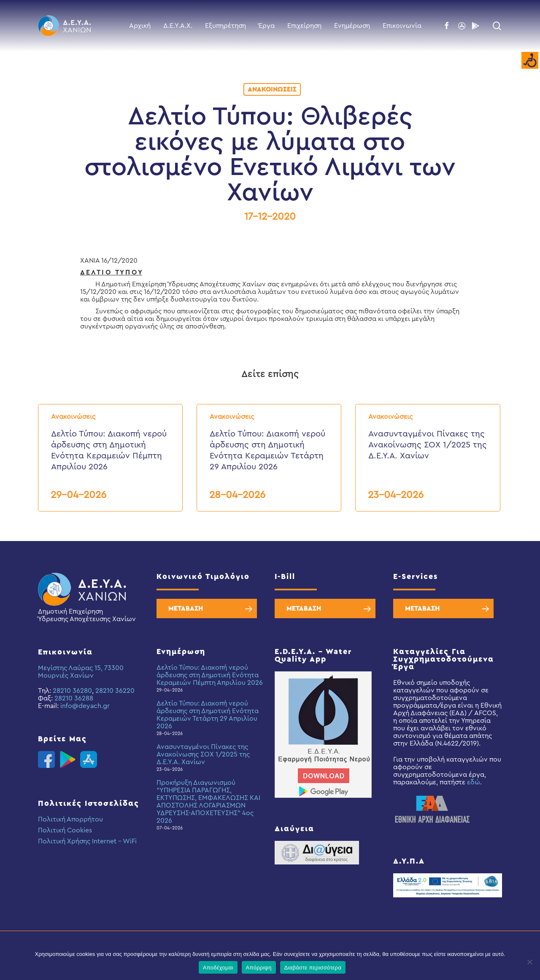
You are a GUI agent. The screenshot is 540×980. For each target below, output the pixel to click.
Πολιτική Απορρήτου (70, 819)
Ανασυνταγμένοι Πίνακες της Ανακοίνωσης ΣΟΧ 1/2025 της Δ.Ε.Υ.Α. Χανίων (203, 754)
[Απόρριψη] (529, 962)
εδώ (474, 782)
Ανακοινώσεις (272, 89)
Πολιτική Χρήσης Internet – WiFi (87, 841)
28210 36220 (115, 691)
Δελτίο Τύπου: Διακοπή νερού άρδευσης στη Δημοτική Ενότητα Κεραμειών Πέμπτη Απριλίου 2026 (210, 675)
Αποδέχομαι (218, 968)
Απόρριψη (259, 968)
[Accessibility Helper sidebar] (530, 61)
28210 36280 (72, 691)
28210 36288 (74, 698)
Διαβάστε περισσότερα (313, 968)
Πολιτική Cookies (65, 830)
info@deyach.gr (85, 706)
